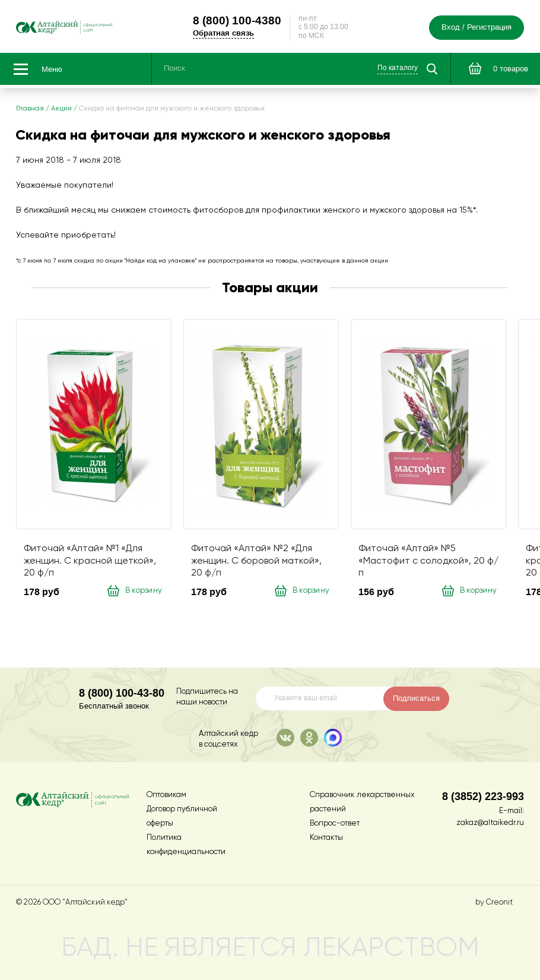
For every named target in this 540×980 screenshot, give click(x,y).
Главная (30, 112)
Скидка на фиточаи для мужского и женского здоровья (172, 112)
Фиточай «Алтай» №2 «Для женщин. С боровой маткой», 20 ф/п (256, 564)
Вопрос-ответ (335, 823)
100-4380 (260, 21)
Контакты (326, 838)
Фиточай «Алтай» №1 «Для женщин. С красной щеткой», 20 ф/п (90, 564)
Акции (61, 112)
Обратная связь (246, 34)
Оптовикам (166, 795)
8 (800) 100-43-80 (122, 693)
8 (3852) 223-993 (483, 796)
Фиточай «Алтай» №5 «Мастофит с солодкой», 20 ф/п (428, 564)
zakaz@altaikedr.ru (490, 823)
